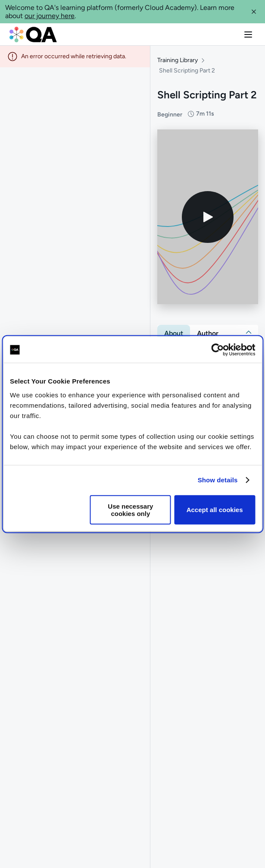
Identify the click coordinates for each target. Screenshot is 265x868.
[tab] (174, 333)
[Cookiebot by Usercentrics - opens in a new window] (217, 350)
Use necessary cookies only (130, 509)
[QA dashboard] (33, 35)
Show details (218, 480)
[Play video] (208, 217)
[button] (254, 12)
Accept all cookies (215, 510)
